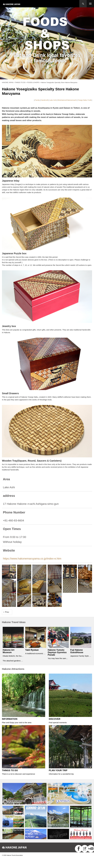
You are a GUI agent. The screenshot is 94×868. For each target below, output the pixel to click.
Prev (7, 612)
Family (37, 100)
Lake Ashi (53, 100)
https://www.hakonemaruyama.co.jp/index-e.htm (32, 559)
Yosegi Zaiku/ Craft (85, 100)
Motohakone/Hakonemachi (67, 100)
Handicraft (44, 100)
